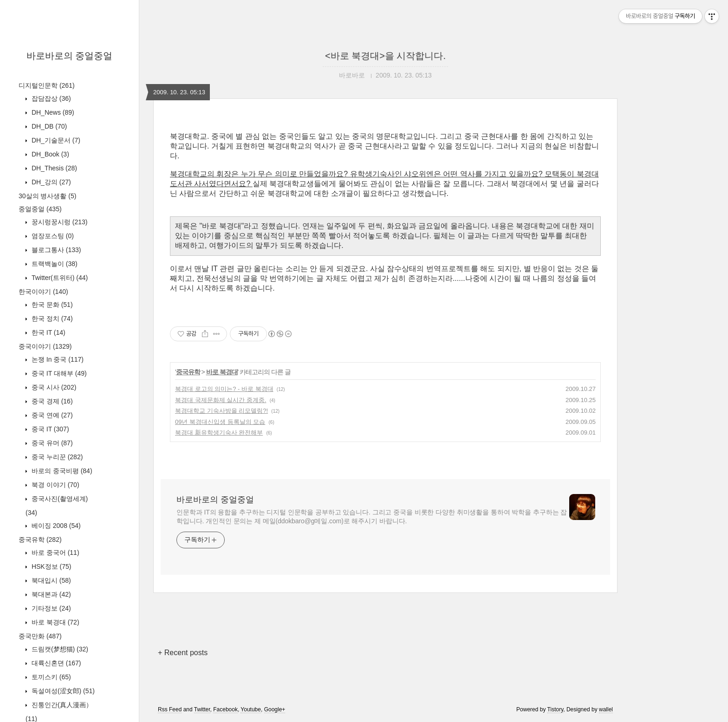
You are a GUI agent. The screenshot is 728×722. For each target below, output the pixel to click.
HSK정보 (50, 566)
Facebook (225, 709)
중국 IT (49, 429)
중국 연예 (51, 415)
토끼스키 (50, 677)
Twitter (202, 709)
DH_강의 (50, 182)
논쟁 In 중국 (57, 359)
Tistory (556, 709)
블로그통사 (55, 250)
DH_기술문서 (55, 140)
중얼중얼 (40, 209)
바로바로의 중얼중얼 (70, 56)
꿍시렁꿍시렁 (58, 222)
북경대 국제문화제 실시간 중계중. (221, 400)
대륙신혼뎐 (55, 663)
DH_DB (48, 126)
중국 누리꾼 (56, 457)
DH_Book (49, 154)
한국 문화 (51, 305)
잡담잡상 (50, 98)
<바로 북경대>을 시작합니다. (385, 56)
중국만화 (40, 636)
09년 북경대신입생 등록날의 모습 (220, 422)
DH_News (52, 112)
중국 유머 (51, 443)
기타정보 (50, 608)
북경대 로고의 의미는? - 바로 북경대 (224, 389)
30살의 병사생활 (47, 196)
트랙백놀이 (54, 264)
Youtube (251, 709)
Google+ (275, 709)
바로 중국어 (55, 553)
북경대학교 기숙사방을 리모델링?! (221, 411)
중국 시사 (53, 387)
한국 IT (48, 332)
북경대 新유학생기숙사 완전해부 (219, 433)
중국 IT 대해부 (58, 373)
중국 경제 (51, 401)
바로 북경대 (55, 622)
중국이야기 (45, 346)
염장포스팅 (52, 236)
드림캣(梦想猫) (59, 649)
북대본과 (50, 594)
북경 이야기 (55, 485)
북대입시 (50, 580)
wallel (606, 709)
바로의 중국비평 (61, 471)
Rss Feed (170, 709)
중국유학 (40, 540)
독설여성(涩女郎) (62, 691)
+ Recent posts (183, 653)
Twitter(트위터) (59, 278)
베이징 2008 (55, 526)
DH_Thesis (53, 168)
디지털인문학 (47, 85)
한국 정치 (51, 319)
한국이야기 (43, 292)
